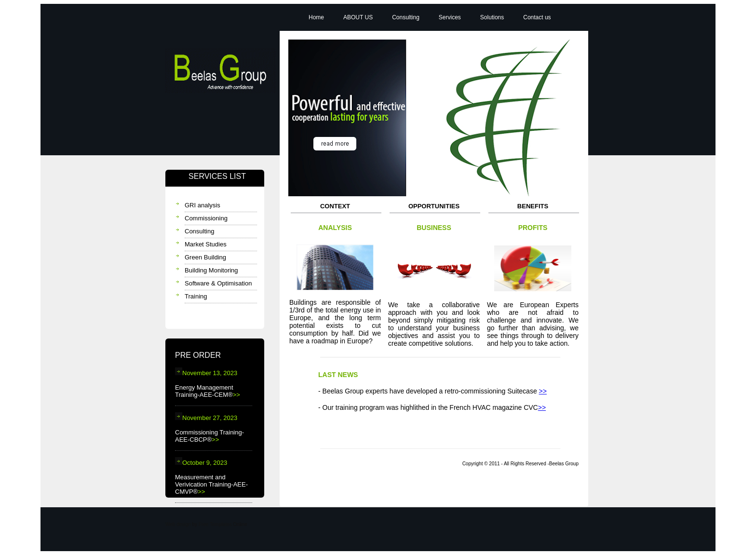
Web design (178, 524)
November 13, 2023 (206, 373)
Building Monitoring (211, 270)
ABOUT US (358, 17)
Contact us (537, 17)
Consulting (199, 231)
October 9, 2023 (201, 463)
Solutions (492, 17)
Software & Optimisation (218, 283)
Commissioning (206, 218)
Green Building (205, 257)
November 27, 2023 (206, 418)
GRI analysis (202, 205)
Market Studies (206, 244)
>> (236, 395)
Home (316, 17)
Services (450, 17)
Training (196, 296)
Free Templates (215, 524)
